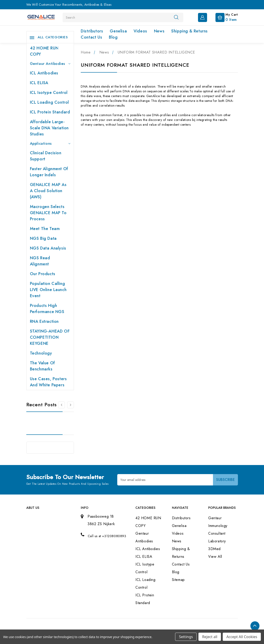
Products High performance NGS (47, 309)
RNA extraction (44, 321)
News (159, 31)
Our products (43, 274)
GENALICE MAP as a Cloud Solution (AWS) (48, 191)
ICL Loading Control (49, 102)
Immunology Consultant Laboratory (218, 533)
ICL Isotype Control (49, 93)
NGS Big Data (43, 238)
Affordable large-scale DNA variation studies (49, 128)
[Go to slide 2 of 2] (61, 405)
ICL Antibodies (44, 73)
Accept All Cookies (242, 637)
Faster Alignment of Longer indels (49, 172)
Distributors (92, 31)
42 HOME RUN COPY (44, 51)
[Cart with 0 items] (223, 17)
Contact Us (91, 37)
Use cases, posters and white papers (48, 382)
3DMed (214, 549)
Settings (186, 637)
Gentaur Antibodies (50, 64)
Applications (50, 143)
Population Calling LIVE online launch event (48, 290)
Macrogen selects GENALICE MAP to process (48, 213)
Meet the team (45, 229)
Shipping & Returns (189, 31)
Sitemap (178, 580)
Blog (113, 37)
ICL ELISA (39, 83)
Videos (140, 31)
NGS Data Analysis (48, 248)
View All (215, 557)
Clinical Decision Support (46, 156)
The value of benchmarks (43, 366)
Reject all (210, 637)
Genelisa (118, 31)
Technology (41, 353)
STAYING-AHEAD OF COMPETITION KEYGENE (50, 337)
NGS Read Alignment (40, 261)
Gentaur (215, 518)
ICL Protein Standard (50, 112)
